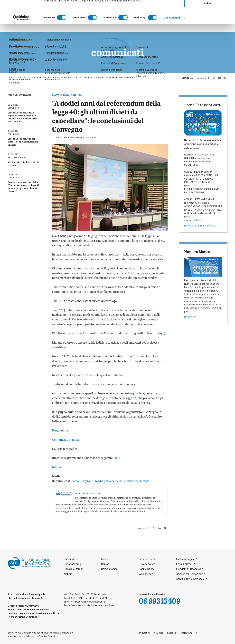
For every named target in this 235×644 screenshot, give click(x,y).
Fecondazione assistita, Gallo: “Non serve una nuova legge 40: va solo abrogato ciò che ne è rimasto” (24, 187)
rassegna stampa (16, 157)
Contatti (106, 564)
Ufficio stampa (109, 569)
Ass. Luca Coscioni (73, 138)
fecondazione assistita (67, 95)
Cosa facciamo (72, 564)
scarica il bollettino (194, 220)
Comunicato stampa (65, 440)
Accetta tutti (208, 8)
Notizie (68, 574)
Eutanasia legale (185, 559)
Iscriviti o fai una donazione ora (200, 226)
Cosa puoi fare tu (74, 569)
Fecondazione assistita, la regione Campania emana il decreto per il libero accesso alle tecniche (22, 117)
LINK (116, 458)
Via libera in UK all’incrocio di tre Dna (23, 163)
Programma (60, 430)
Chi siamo (70, 559)
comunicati (91, 138)
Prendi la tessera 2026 (203, 105)
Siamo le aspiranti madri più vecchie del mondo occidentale (110, 481)
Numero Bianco (197, 252)
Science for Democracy (189, 574)
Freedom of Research (188, 569)
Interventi (59, 467)
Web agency (146, 574)
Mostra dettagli (172, 41)
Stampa (187, 78)
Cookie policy (146, 569)
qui (121, 324)
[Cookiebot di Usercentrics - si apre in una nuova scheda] (21, 41)
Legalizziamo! (184, 564)
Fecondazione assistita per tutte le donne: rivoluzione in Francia (23, 142)
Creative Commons (27, 617)
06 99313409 (160, 601)
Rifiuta (208, 26)
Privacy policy (147, 564)
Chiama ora (190, 317)
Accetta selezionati (208, 17)
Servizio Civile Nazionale (190, 579)
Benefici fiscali (147, 559)
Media (105, 559)
